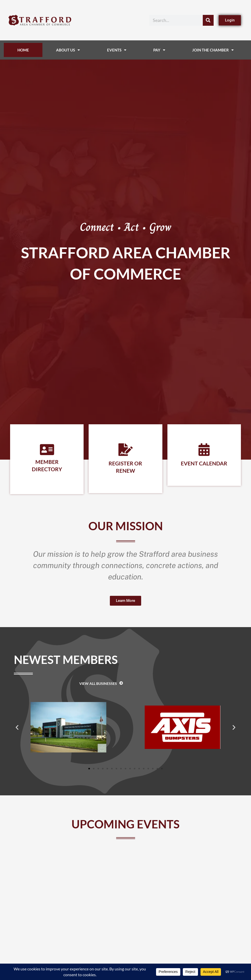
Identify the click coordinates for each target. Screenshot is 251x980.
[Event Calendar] (204, 450)
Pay (159, 50)
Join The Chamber (213, 50)
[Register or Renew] (125, 450)
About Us (68, 50)
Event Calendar (204, 463)
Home (23, 50)
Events (117, 50)
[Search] (208, 20)
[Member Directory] (47, 450)
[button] (17, 727)
